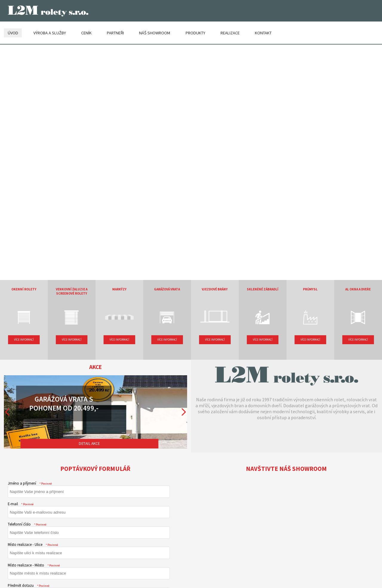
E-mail (21, 503)
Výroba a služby (50, 32)
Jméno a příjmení (30, 483)
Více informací (24, 339)
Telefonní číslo (27, 524)
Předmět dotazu (29, 585)
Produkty (195, 32)
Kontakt (263, 32)
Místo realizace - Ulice (33, 544)
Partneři (115, 32)
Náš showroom (155, 32)
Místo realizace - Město (34, 565)
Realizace (230, 32)
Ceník (86, 32)
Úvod (13, 32)
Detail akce (89, 443)
